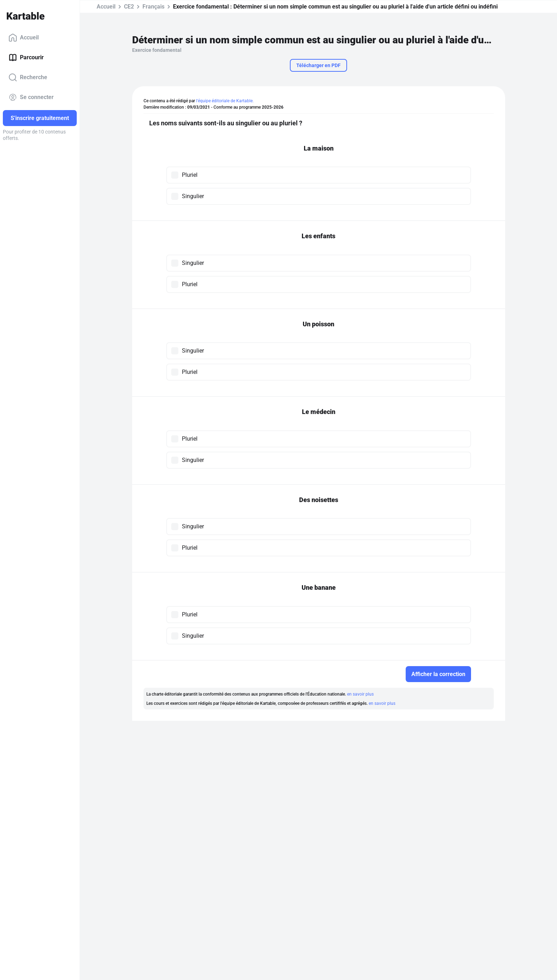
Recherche (28, 77)
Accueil (24, 38)
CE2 (129, 7)
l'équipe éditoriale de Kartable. (225, 101)
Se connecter (31, 97)
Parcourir (26, 58)
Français (153, 7)
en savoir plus (360, 694)
